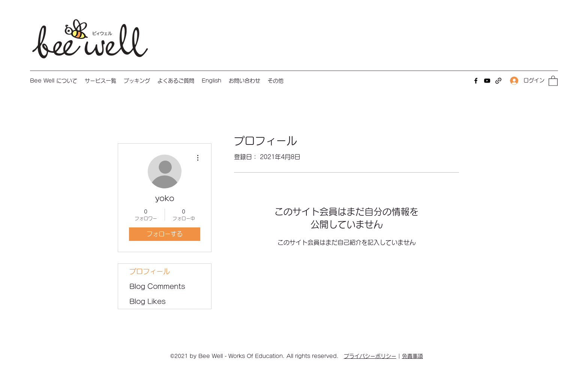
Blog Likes (148, 301)
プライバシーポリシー (370, 356)
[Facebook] (476, 81)
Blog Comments (157, 286)
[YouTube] (487, 81)
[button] (100, 81)
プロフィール (150, 271)
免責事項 (412, 356)
